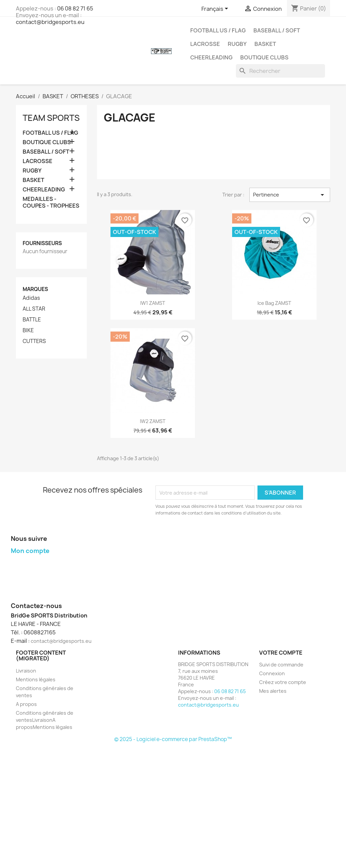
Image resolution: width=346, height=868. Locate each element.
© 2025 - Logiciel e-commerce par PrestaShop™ (173, 739)
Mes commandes (30, 564)
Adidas (31, 298)
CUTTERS (34, 341)
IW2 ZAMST (153, 421)
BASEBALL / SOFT (277, 30)
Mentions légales (36, 679)
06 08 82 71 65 (75, 8)
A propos (26, 704)
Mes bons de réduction (38, 597)
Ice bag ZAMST (274, 303)
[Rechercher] (280, 71)
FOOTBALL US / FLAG (218, 30)
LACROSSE (205, 44)
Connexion (272, 673)
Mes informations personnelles (47, 589)
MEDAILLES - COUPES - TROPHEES (51, 202)
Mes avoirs (23, 572)
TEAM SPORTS (51, 118)
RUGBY (237, 44)
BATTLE (32, 320)
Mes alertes (273, 691)
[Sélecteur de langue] (216, 9)
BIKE (28, 331)
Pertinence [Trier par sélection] (290, 195)
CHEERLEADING (211, 57)
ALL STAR (34, 309)
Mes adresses (27, 581)
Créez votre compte (283, 682)
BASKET (265, 44)
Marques (35, 289)
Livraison (26, 671)
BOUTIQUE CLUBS (264, 57)
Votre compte (281, 653)
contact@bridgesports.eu (50, 22)
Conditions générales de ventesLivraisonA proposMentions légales (45, 720)
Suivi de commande (281, 665)
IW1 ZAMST (153, 303)
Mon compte (30, 551)
